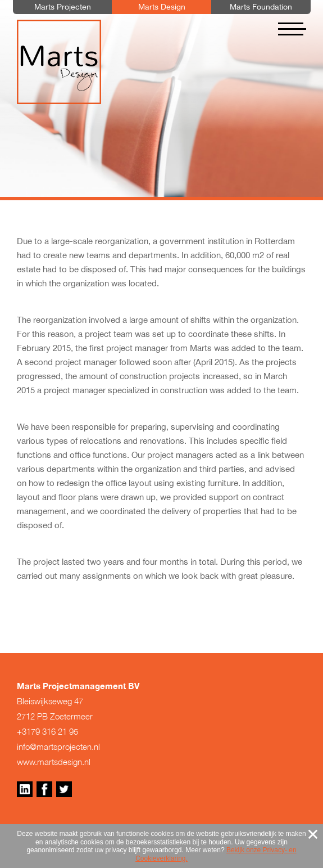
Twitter (64, 789)
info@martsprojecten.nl (58, 746)
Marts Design (59, 62)
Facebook (44, 789)
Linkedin (25, 789)
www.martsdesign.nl (54, 762)
